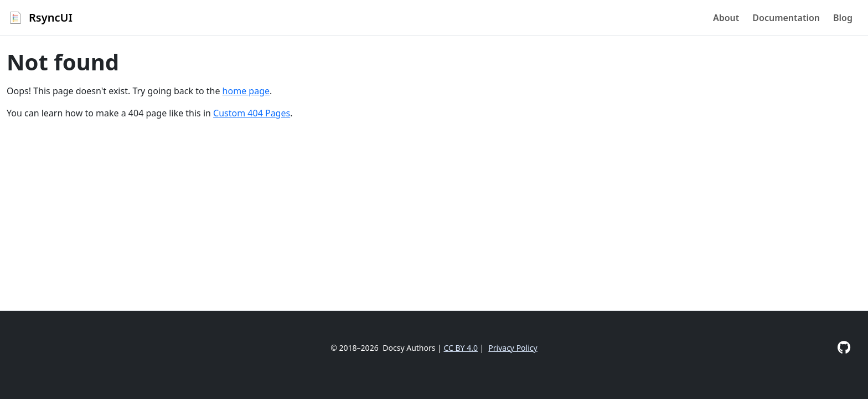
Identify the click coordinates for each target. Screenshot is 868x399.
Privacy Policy (513, 348)
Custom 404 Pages (252, 113)
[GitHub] (844, 347)
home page (246, 91)
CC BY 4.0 (461, 348)
